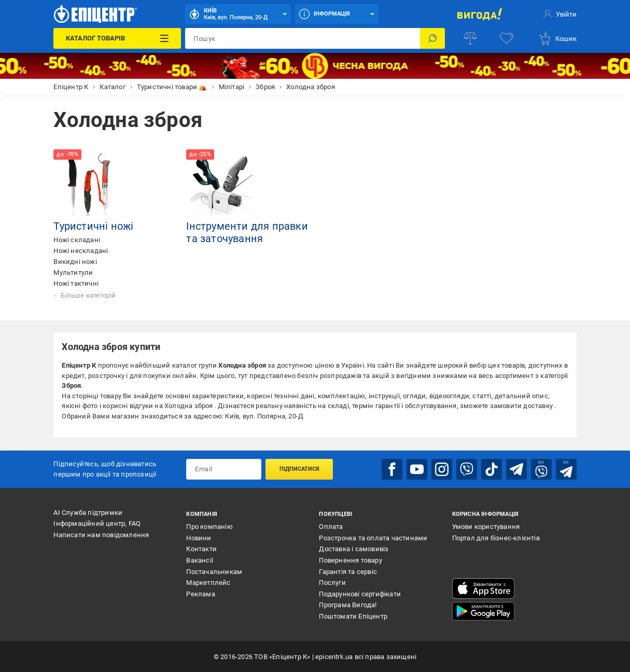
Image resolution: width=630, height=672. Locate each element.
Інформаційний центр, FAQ (97, 523)
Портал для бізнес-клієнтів (496, 538)
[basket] (557, 38)
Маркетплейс (208, 583)
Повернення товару (350, 560)
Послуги (332, 583)
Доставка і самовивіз (354, 549)
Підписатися (299, 469)
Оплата (331, 527)
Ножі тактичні (76, 283)
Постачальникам (214, 572)
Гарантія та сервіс (348, 572)
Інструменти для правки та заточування (247, 232)
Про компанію (209, 527)
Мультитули (73, 272)
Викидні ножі (75, 262)
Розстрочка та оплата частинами (373, 538)
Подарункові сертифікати (360, 594)
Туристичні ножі (93, 226)
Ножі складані (77, 240)
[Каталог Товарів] (117, 38)
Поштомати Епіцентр (353, 616)
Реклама (200, 594)
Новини (199, 538)
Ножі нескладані (81, 251)
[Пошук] (432, 38)
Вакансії (200, 560)
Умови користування (486, 527)
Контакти (201, 549)
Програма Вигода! (348, 605)
